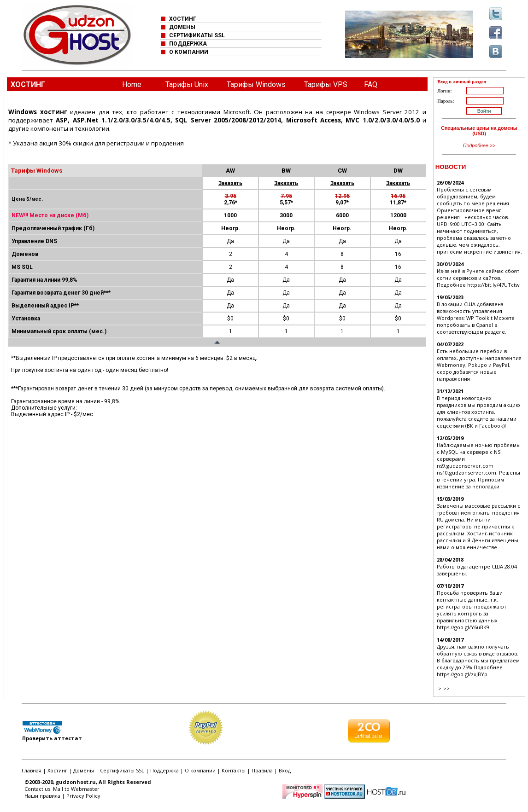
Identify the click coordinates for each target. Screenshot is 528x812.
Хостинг (57, 770)
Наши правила (42, 796)
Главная (32, 770)
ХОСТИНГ (183, 19)
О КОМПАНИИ (189, 52)
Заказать (230, 183)
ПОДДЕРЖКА (188, 44)
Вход (285, 770)
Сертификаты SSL (122, 770)
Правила (262, 770)
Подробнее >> (479, 145)
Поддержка (164, 770)
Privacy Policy (83, 796)
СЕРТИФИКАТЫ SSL (197, 35)
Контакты (234, 770)
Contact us (37, 789)
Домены (84, 770)
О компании (200, 770)
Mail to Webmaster (76, 789)
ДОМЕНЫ (182, 27)
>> (446, 688)
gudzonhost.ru (76, 782)
